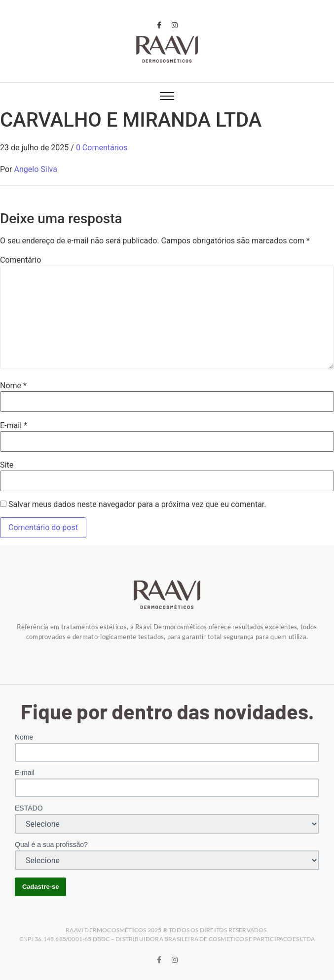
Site (7, 465)
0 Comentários (102, 148)
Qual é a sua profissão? (51, 845)
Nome (13, 386)
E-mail (14, 426)
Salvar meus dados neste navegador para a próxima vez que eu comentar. (137, 505)
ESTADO (29, 808)
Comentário (20, 260)
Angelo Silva (36, 169)
